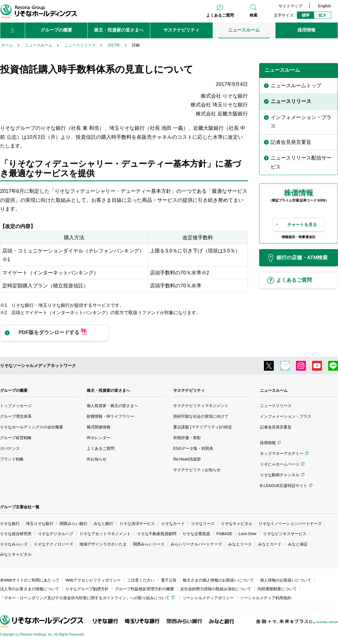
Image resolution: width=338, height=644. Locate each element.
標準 (306, 15)
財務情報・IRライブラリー (110, 416)
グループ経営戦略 (16, 438)
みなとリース (240, 544)
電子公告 (169, 580)
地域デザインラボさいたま (103, 544)
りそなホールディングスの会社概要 (32, 427)
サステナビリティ (189, 390)
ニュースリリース (276, 406)
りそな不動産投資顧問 (157, 534)
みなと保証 (298, 544)
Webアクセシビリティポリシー (93, 580)
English (324, 6)
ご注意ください (141, 580)
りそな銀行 (10, 524)
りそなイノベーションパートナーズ (290, 524)
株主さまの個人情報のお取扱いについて (218, 580)
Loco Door (248, 534)
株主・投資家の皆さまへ (108, 390)
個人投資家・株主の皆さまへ (112, 406)
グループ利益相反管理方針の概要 (144, 589)
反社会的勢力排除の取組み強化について (216, 589)
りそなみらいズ (14, 544)
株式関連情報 (99, 427)
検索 (253, 15)
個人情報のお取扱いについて (286, 580)
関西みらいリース (149, 544)
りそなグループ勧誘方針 (87, 589)
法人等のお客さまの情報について (30, 589)
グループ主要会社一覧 (20, 507)
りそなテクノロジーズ (54, 544)
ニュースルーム (274, 390)
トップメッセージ (16, 406)
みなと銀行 (103, 524)
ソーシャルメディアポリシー (208, 598)
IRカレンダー (99, 438)
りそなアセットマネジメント (105, 534)
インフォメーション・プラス (286, 416)
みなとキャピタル (16, 554)
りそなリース (203, 524)
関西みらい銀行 (74, 524)
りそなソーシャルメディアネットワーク (38, 365)
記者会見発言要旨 (276, 427)
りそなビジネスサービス (285, 534)
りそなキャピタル (237, 524)
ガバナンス (10, 448)
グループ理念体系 (16, 416)
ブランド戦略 (12, 459)
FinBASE (224, 534)
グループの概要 (14, 390)
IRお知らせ (97, 459)
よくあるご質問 (220, 15)
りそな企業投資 (196, 534)
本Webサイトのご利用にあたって (30, 580)
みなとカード (270, 544)
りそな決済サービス (137, 524)
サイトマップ (290, 6)
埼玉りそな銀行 (40, 524)
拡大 (323, 15)
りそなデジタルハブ (55, 534)
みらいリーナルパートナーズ (196, 544)
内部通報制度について (277, 589)
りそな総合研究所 (16, 534)
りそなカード (173, 524)
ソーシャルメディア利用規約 (266, 598)
